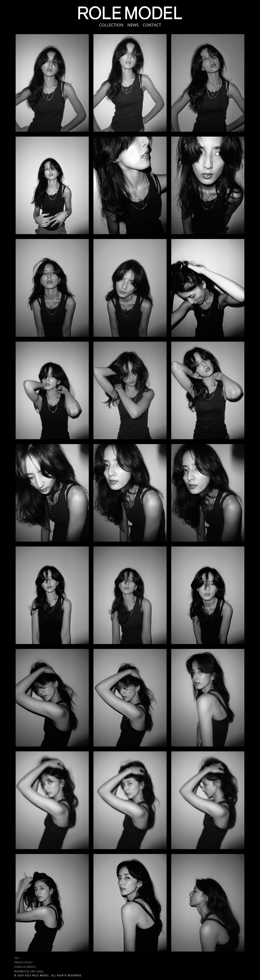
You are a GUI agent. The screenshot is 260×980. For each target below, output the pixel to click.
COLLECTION (111, 25)
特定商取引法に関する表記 (29, 971)
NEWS (133, 25)
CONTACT (152, 25)
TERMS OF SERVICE (25, 967)
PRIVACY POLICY (23, 962)
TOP (17, 958)
